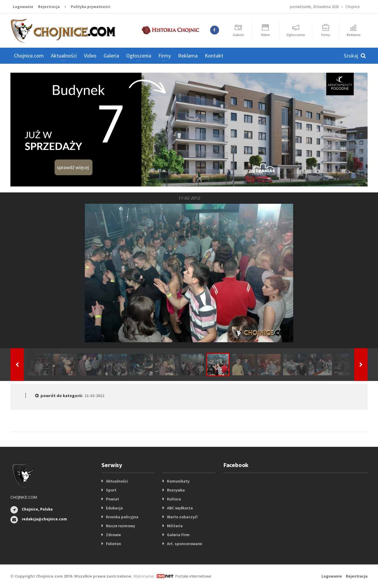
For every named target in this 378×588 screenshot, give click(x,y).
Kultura (174, 499)
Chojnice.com (29, 56)
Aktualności (117, 481)
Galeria (111, 56)
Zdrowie (113, 535)
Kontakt (214, 56)
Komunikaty (178, 481)
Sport (111, 490)
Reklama (188, 56)
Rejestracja (49, 7)
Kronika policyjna (122, 517)
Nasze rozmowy (121, 526)
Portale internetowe (193, 576)
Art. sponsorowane (185, 544)
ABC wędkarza (180, 508)
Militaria (175, 526)
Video (90, 56)
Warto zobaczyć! (182, 517)
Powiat (113, 499)
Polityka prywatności (91, 7)
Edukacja (114, 508)
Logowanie (23, 7)
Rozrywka (176, 490)
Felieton (114, 544)
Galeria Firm (178, 535)
